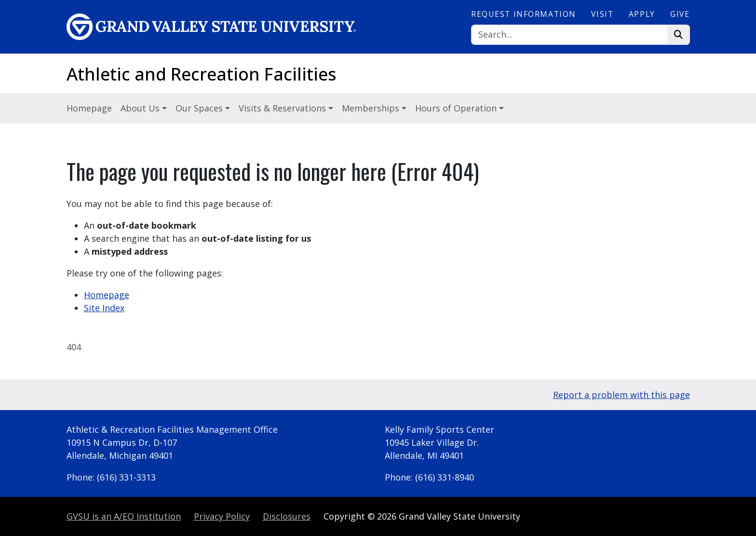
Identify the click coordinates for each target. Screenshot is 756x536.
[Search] (569, 35)
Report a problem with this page (621, 395)
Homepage (89, 108)
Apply (642, 14)
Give (680, 14)
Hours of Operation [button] (457, 108)
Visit (602, 14)
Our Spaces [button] (200, 108)
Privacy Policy (222, 516)
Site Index (104, 308)
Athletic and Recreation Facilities (202, 74)
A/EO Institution (124, 516)
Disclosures (287, 516)
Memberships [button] (372, 108)
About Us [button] (141, 108)
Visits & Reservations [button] (283, 108)
